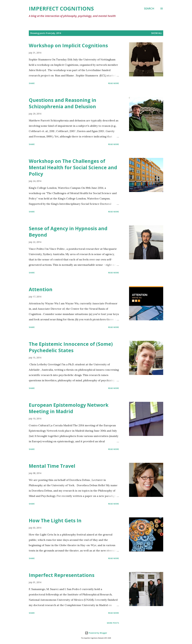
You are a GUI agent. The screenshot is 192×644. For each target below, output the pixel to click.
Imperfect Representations (62, 575)
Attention (41, 289)
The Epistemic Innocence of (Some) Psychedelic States (71, 347)
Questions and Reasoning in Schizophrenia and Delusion (63, 103)
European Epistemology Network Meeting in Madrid (69, 408)
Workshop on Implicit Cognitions (68, 45)
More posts (113, 623)
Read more (114, 83)
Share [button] (32, 83)
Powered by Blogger (96, 633)
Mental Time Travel (52, 466)
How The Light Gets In (55, 521)
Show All (157, 33)
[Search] (149, 9)
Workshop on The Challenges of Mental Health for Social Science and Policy (73, 167)
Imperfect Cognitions (61, 8)
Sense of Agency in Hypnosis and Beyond (68, 232)
